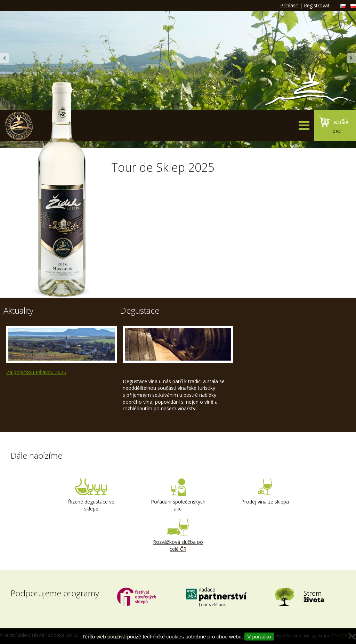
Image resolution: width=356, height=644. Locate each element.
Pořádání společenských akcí (178, 495)
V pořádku (259, 637)
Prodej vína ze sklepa (265, 492)
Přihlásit (289, 5)
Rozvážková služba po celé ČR (178, 536)
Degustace (140, 310)
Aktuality (18, 310)
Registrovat (317, 5)
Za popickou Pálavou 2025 (36, 372)
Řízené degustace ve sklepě (91, 495)
